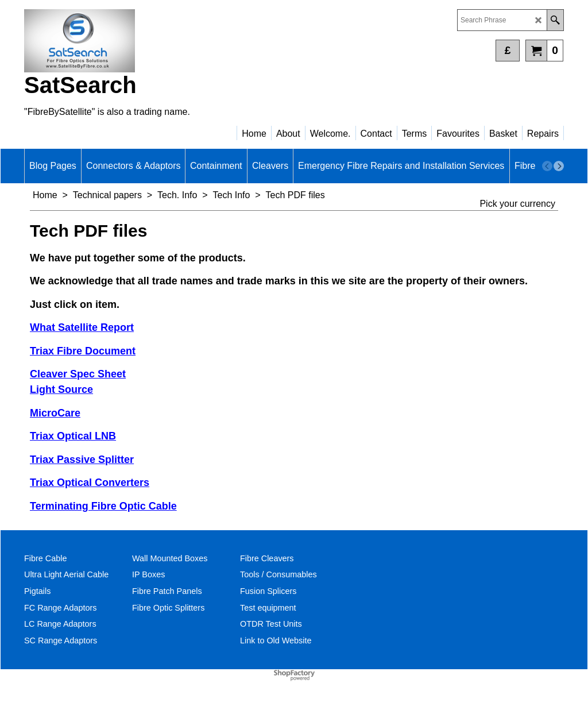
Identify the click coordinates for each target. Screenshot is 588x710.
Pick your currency (517, 204)
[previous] (547, 166)
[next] (559, 166)
